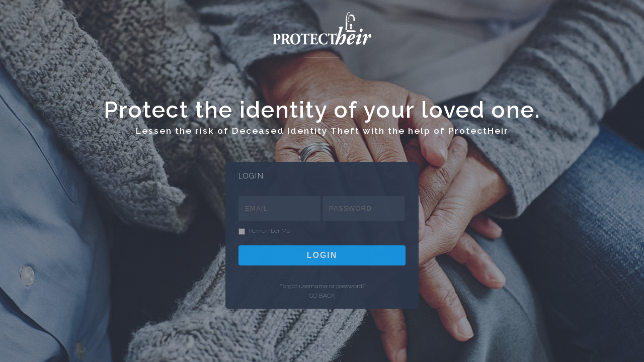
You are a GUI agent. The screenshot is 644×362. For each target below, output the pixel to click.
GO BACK (322, 296)
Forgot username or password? (322, 286)
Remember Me (269, 231)
